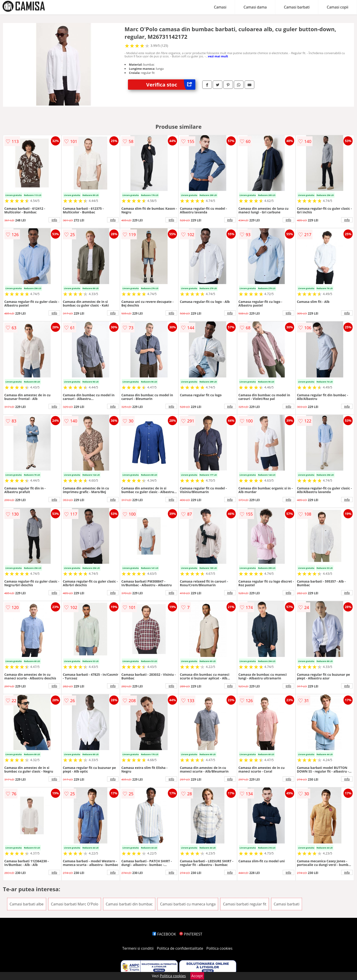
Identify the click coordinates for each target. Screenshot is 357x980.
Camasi (220, 7)
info (54, 220)
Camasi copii (338, 7)
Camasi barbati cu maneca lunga (188, 904)
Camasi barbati (297, 7)
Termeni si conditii (138, 948)
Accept (197, 976)
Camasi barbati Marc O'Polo (75, 904)
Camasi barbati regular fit (245, 904)
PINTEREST (191, 934)
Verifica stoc (171, 85)
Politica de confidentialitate (180, 948)
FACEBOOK (164, 934)
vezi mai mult (218, 56)
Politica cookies (219, 948)
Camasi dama (255, 7)
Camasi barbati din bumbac (129, 904)
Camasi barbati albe (27, 904)
